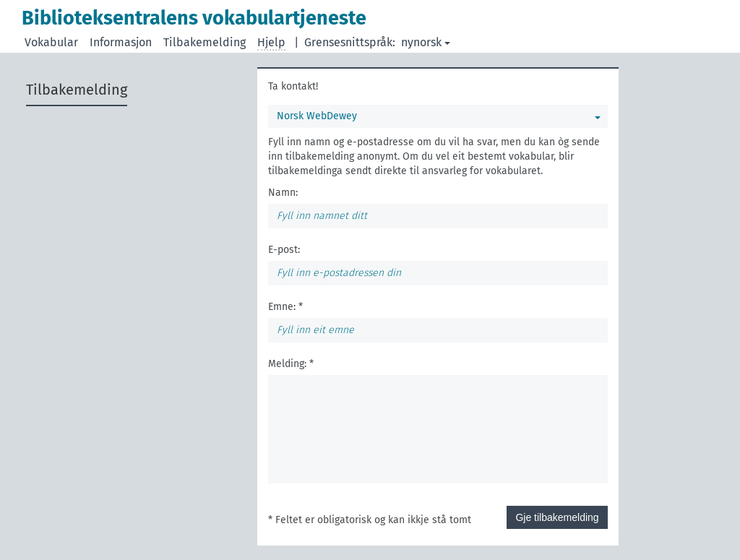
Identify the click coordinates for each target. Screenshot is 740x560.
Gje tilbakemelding (557, 517)
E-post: (284, 250)
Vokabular (51, 42)
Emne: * (285, 307)
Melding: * (291, 364)
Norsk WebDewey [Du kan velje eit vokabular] (439, 116)
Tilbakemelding (205, 42)
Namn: (283, 193)
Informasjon (121, 42)
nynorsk (426, 42)
